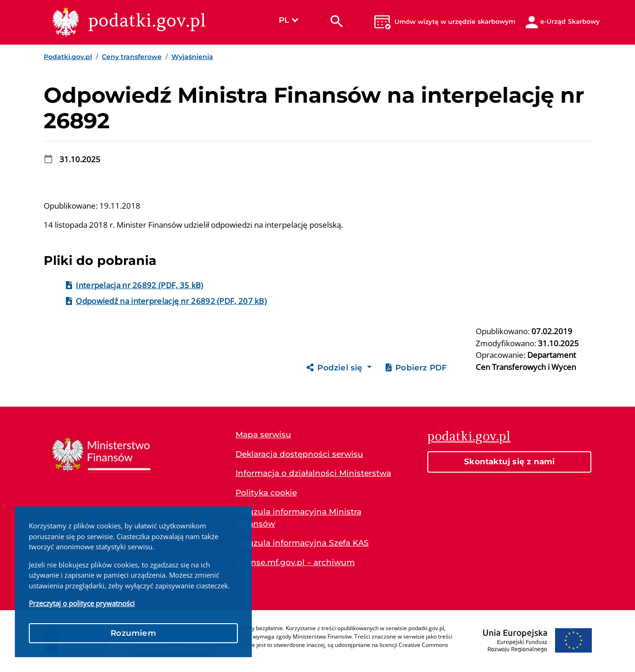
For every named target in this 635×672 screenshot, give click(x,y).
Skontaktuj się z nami (509, 461)
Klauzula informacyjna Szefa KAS (302, 543)
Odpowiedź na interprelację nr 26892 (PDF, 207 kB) (171, 301)
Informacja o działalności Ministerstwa (313, 473)
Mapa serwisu (263, 435)
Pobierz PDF (416, 368)
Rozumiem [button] (133, 633)
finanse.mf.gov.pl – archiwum (295, 562)
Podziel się (336, 368)
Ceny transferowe (132, 57)
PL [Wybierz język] (288, 20)
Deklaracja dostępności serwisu (299, 454)
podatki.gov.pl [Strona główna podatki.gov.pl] (469, 436)
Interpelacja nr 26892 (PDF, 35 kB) (139, 285)
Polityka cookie (266, 493)
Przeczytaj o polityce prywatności (82, 603)
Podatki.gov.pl (68, 57)
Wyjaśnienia (192, 57)
